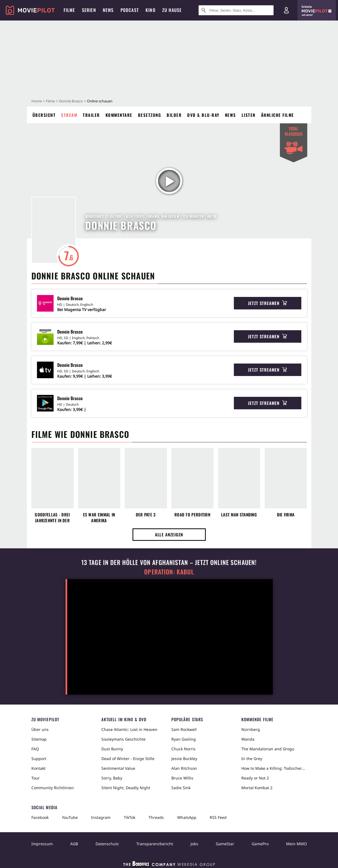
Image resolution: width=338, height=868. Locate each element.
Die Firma (286, 515)
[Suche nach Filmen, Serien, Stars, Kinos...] (236, 10)
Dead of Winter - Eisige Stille (128, 759)
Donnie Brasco (71, 101)
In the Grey (252, 759)
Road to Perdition (192, 515)
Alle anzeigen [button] (169, 534)
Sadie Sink (181, 788)
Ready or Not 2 (255, 778)
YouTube (70, 817)
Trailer (91, 115)
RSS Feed (218, 817)
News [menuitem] (108, 10)
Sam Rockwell (184, 729)
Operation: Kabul (169, 572)
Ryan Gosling (184, 739)
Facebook (40, 817)
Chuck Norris (183, 749)
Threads (156, 817)
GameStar (225, 844)
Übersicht (44, 115)
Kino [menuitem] (151, 10)
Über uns (40, 729)
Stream (69, 115)
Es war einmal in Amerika (99, 518)
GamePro (260, 844)
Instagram (101, 817)
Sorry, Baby (112, 778)
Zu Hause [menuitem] (172, 10)
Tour (36, 778)
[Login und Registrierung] (286, 10)
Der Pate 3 (146, 515)
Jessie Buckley (184, 759)
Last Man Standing (239, 515)
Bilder (174, 115)
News (231, 115)
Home (37, 101)
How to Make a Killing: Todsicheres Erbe (274, 768)
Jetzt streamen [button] (267, 303)
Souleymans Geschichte (123, 739)
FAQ (35, 749)
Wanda (248, 739)
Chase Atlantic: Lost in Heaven (129, 729)
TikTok (130, 817)
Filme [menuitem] (69, 10)
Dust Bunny (112, 749)
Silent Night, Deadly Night (126, 788)
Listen (249, 115)
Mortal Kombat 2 (257, 788)
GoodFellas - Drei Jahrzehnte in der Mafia (52, 518)
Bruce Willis (182, 778)
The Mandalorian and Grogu (268, 749)
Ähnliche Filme (278, 115)
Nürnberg (251, 729)
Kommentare (119, 115)
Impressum (42, 844)
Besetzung (150, 115)
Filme (50, 101)
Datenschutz (107, 844)
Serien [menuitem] (89, 10)
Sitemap (39, 739)
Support (39, 759)
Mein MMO (296, 844)
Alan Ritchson (184, 768)
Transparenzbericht (155, 844)
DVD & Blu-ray (203, 115)
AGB (74, 844)
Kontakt (38, 768)
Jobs (194, 844)
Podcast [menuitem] (130, 10)
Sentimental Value (118, 768)
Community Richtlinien (53, 788)
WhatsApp (187, 817)
